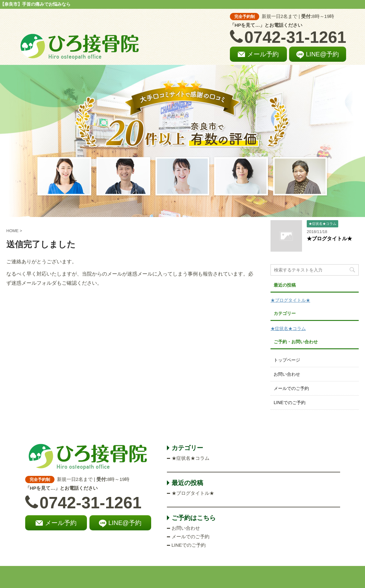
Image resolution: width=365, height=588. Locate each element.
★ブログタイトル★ (329, 239)
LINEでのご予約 (290, 402)
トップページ (287, 360)
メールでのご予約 (291, 388)
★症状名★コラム (288, 328)
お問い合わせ (287, 374)
